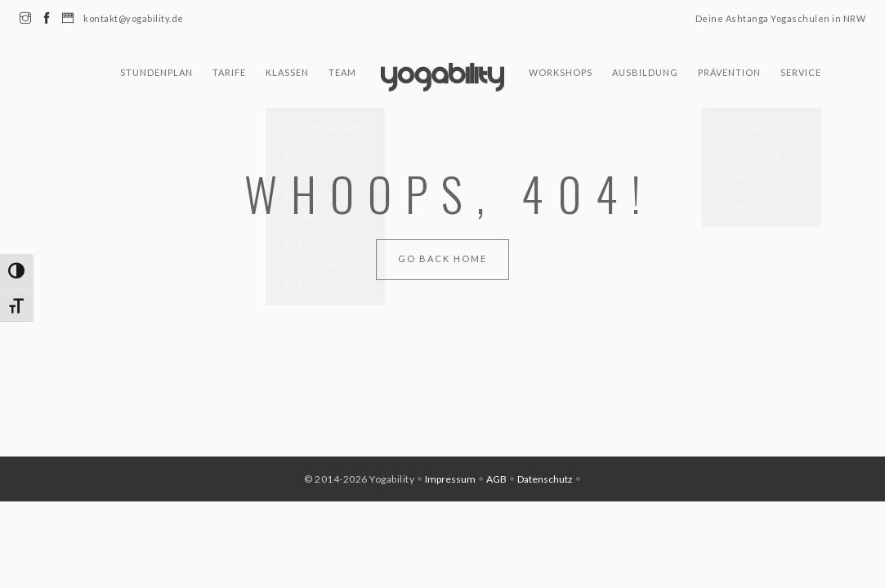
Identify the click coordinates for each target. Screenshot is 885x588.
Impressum (450, 479)
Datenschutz (545, 479)
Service (801, 76)
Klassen (287, 76)
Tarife (229, 76)
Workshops (561, 76)
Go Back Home (442, 258)
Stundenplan (156, 76)
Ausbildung (645, 76)
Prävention (729, 76)
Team (342, 76)
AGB (496, 479)
